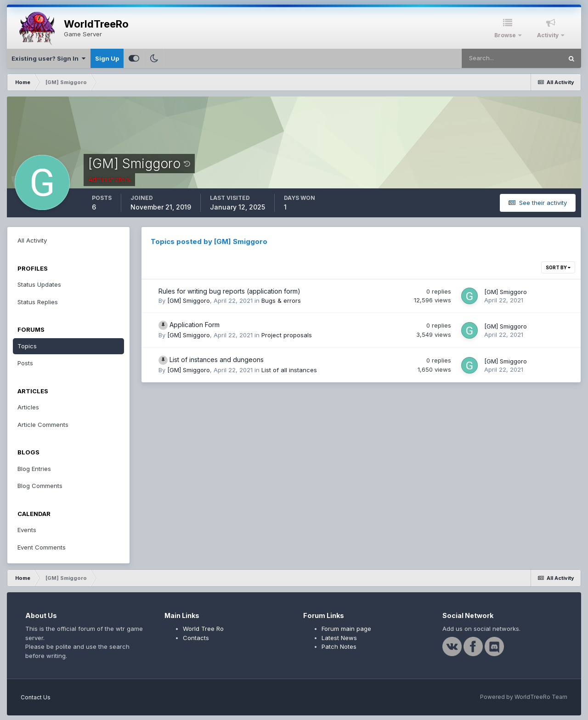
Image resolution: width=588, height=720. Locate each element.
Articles (28, 407)
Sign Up (107, 58)
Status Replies (38, 302)
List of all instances (289, 370)
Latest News (339, 638)
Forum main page (346, 629)
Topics (27, 346)
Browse (506, 35)
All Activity (32, 240)
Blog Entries (34, 469)
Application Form (195, 325)
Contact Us (36, 697)
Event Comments (42, 547)
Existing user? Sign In (48, 58)
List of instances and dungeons (217, 360)
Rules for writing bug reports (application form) (229, 291)
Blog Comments (40, 486)
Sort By (558, 267)
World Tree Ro (203, 629)
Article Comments (43, 425)
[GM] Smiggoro (189, 300)
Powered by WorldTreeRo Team (524, 697)
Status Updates (39, 284)
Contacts (196, 638)
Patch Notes (339, 646)
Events (27, 530)
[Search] (512, 58)
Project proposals (287, 335)
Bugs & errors (281, 300)
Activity (548, 35)
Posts (25, 363)
